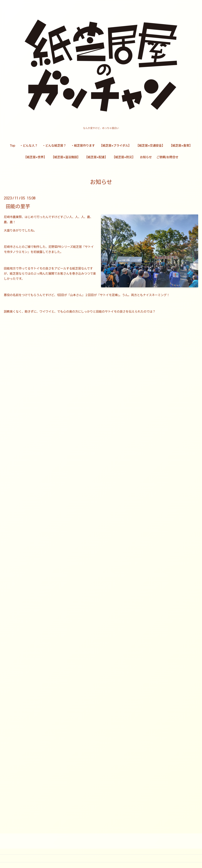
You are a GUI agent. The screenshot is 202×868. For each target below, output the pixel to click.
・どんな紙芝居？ (54, 145)
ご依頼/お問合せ (167, 157)
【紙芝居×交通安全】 (150, 145)
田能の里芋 (18, 206)
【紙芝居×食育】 (181, 145)
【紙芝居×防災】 (124, 157)
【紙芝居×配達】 (96, 157)
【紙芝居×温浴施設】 (66, 157)
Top (13, 145)
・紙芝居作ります (83, 145)
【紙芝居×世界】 (35, 157)
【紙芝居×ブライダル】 (115, 145)
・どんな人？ (29, 145)
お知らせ (146, 157)
